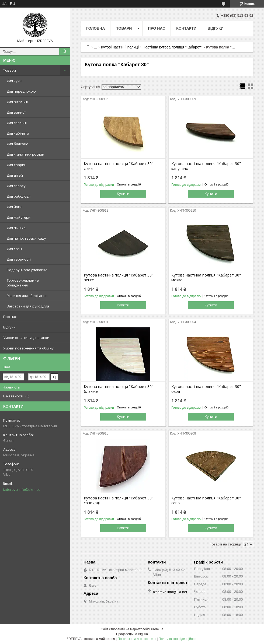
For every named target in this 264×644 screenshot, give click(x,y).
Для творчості (19, 259)
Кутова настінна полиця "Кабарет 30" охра (206, 389)
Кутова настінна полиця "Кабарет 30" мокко (206, 278)
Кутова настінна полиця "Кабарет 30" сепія (206, 500)
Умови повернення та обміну (28, 348)
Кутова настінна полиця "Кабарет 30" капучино (206, 166)
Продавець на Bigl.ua (132, 634)
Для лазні (15, 249)
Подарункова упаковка (27, 270)
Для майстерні (19, 217)
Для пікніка (16, 228)
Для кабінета (18, 133)
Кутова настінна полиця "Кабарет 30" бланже (119, 389)
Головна (95, 28)
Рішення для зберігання (27, 296)
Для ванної (16, 112)
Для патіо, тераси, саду (26, 238)
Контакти (186, 28)
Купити (123, 194)
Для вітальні (17, 102)
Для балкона (18, 144)
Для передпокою (21, 91)
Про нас (10, 317)
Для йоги (14, 207)
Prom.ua (157, 629)
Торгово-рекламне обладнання (23, 283)
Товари (10, 70)
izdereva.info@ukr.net (22, 489)
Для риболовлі (19, 196)
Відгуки (9, 327)
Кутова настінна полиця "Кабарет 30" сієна (119, 166)
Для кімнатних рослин (25, 154)
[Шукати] (65, 51)
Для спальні (17, 123)
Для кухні (15, 81)
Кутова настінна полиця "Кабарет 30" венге (119, 278)
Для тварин (17, 165)
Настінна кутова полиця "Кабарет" (172, 47)
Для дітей (15, 175)
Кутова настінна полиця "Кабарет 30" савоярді (119, 500)
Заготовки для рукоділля (28, 306)
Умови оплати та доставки (26, 338)
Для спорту (16, 186)
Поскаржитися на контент (137, 639)
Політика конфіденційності (179, 639)
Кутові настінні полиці (120, 47)
